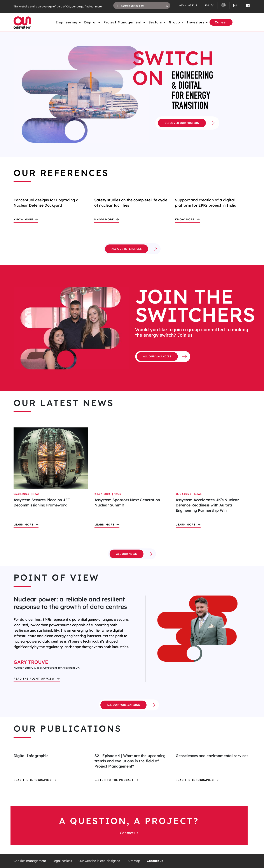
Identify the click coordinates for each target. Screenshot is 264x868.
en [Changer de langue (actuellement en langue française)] (207, 5)
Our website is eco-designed (100, 861)
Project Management (123, 22)
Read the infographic (33, 780)
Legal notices (62, 861)
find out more (93, 6)
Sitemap (134, 861)
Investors (196, 22)
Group (175, 22)
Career (221, 22)
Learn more (24, 524)
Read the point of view (34, 679)
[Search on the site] (144, 5)
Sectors (155, 22)
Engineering (66, 22)
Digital (90, 22)
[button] (167, 5)
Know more (23, 219)
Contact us (129, 833)
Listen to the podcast (114, 780)
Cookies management (30, 861)
